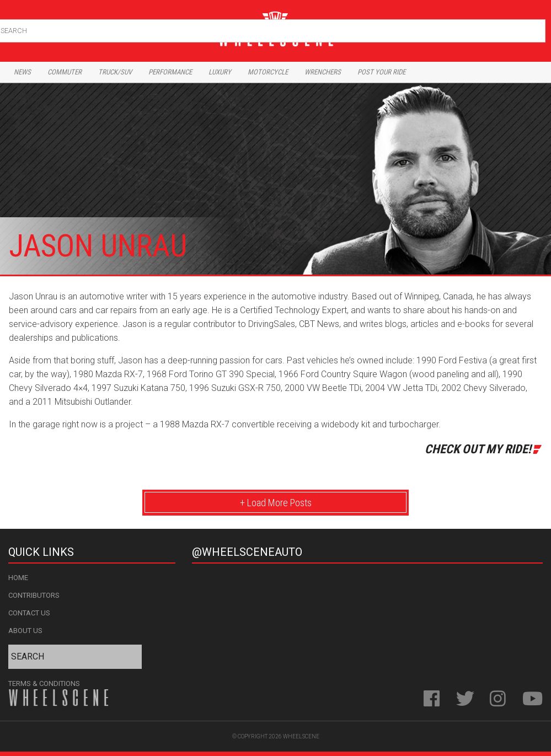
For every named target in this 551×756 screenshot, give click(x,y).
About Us (25, 631)
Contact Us (29, 613)
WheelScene (301, 736)
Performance (170, 72)
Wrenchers (323, 72)
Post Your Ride (381, 72)
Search (536, 28)
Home (18, 578)
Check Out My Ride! (478, 449)
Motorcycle (268, 72)
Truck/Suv (115, 72)
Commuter (65, 72)
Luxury (220, 72)
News (22, 72)
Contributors (34, 595)
